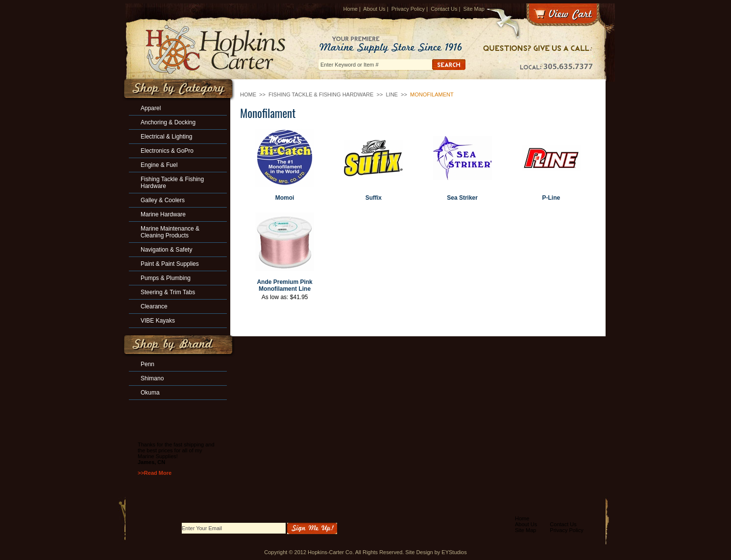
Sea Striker (462, 198)
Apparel (151, 108)
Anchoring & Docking (168, 122)
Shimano (152, 378)
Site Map (474, 9)
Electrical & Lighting (166, 137)
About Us (374, 9)
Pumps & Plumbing (166, 278)
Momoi (285, 198)
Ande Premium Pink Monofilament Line (284, 285)
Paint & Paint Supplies (170, 264)
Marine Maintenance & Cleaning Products (170, 232)
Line (391, 94)
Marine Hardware (163, 214)
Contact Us (444, 9)
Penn (147, 364)
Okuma (150, 393)
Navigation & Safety (166, 250)
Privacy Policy (408, 9)
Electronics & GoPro (167, 151)
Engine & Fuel (159, 165)
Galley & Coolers (163, 200)
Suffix (374, 198)
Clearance (154, 306)
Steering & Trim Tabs (168, 292)
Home (351, 9)
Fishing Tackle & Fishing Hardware (321, 94)
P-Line (551, 198)
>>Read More (155, 473)
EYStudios (454, 552)
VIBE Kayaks (158, 321)
